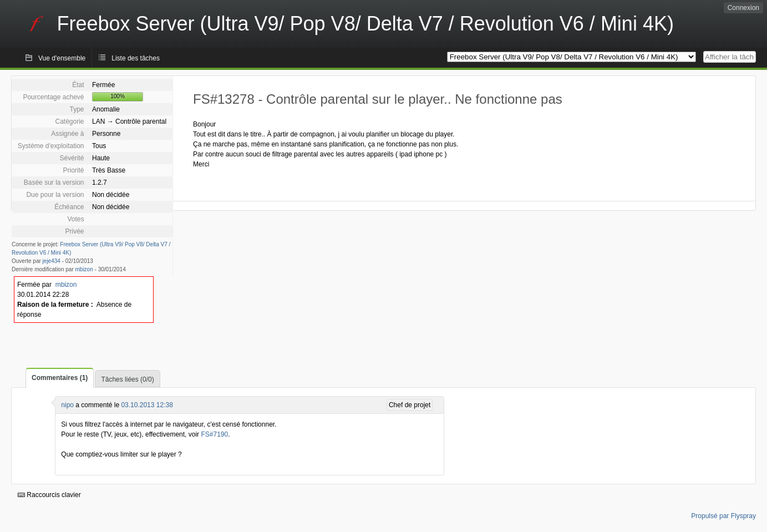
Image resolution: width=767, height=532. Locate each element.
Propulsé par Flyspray (723, 516)
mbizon (84, 269)
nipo (67, 405)
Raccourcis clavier (49, 495)
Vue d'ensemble (62, 58)
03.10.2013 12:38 (147, 405)
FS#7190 (214, 434)
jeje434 (52, 261)
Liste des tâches (136, 58)
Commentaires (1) (60, 378)
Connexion (743, 8)
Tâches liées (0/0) (127, 379)
